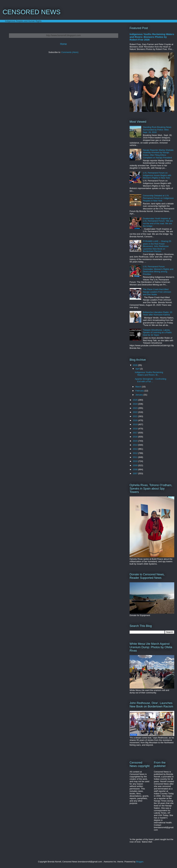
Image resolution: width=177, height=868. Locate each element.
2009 (136, 465)
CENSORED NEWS (32, 12)
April (138, 369)
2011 (136, 457)
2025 (136, 400)
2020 (136, 420)
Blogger (140, 862)
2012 (136, 453)
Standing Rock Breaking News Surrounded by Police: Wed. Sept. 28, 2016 (157, 130)
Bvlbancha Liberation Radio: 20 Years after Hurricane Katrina (158, 314)
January (139, 395)
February (140, 391)
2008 (136, 469)
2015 (136, 441)
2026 (136, 365)
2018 (136, 429)
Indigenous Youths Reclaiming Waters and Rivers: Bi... (149, 374)
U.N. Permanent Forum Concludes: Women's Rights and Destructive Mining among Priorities (158, 270)
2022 (136, 412)
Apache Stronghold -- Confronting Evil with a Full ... (150, 380)
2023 (136, 408)
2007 (136, 473)
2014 (136, 445)
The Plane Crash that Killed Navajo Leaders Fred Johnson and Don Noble (157, 292)
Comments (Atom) (70, 52)
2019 (136, 424)
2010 (136, 461)
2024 (136, 404)
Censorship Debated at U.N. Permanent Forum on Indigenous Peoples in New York (158, 198)
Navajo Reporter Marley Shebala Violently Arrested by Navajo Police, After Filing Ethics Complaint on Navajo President (158, 154)
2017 (136, 433)
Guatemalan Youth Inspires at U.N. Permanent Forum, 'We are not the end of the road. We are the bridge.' (158, 222)
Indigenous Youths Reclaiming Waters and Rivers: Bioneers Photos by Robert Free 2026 (152, 37)
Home (63, 44)
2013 (136, 449)
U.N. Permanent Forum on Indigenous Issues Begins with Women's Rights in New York (157, 175)
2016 (136, 437)
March (139, 387)
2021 (136, 416)
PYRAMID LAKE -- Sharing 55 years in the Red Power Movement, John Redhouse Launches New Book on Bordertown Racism (157, 246)
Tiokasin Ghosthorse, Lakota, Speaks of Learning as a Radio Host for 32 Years (157, 332)
